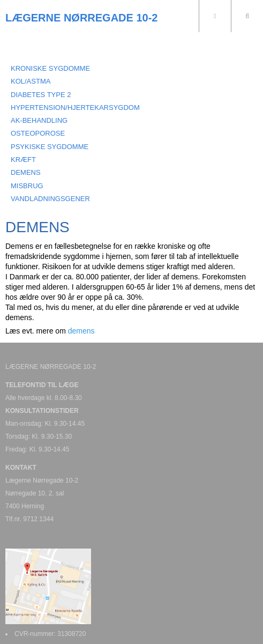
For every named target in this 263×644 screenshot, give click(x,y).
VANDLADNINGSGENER (50, 199)
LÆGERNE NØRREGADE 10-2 (82, 18)
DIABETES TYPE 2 (41, 95)
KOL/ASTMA (31, 81)
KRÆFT (23, 160)
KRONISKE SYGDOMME (50, 68)
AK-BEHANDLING (39, 120)
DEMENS (26, 172)
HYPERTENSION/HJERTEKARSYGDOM (75, 108)
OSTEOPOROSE (38, 133)
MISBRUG (27, 186)
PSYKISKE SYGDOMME (50, 147)
